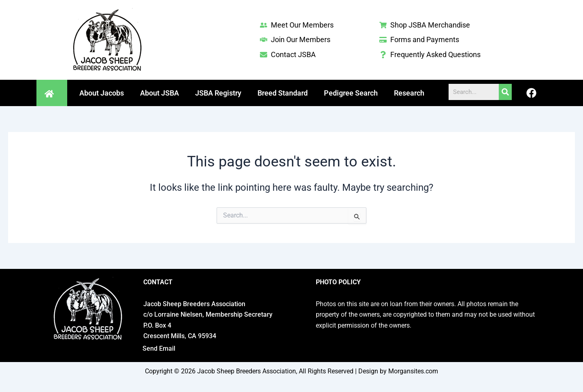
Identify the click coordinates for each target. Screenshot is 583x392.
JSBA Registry (218, 93)
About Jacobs (102, 93)
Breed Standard (283, 93)
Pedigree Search (351, 93)
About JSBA (160, 93)
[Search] (505, 92)
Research (409, 93)
